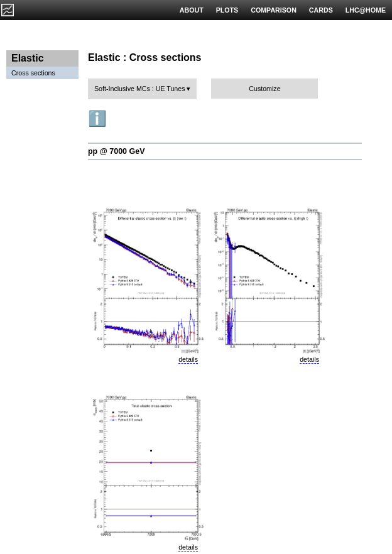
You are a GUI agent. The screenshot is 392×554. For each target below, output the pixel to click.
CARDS (321, 10)
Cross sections (33, 73)
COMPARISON (274, 10)
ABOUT (192, 10)
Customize (264, 89)
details (188, 359)
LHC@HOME (366, 10)
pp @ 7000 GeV (116, 151)
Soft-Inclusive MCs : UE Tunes (140, 89)
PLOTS (227, 10)
